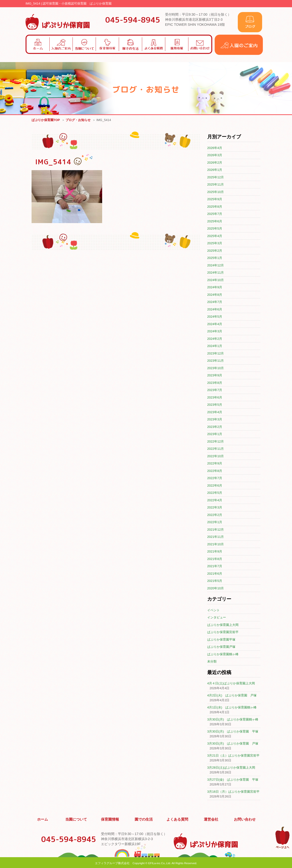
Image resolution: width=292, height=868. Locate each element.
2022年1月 (215, 522)
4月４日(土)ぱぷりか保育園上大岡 (231, 684)
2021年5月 (215, 581)
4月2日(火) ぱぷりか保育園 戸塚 (232, 696)
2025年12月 (216, 177)
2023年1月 (215, 434)
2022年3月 (215, 508)
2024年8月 (215, 295)
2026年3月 (215, 155)
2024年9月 (215, 287)
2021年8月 (215, 559)
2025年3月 (215, 243)
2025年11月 (216, 185)
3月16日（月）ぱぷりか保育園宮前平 (233, 792)
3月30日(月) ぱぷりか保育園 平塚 (233, 732)
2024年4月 (215, 324)
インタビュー (217, 618)
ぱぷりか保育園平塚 (221, 640)
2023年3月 (215, 420)
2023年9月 (215, 376)
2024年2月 (215, 339)
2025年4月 (215, 236)
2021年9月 (215, 552)
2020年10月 (216, 588)
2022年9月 (215, 464)
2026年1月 (215, 170)
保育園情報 (110, 819)
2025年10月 (216, 192)
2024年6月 (215, 310)
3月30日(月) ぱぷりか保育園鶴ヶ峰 (233, 720)
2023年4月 (215, 412)
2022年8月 (215, 471)
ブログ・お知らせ (78, 120)
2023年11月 (216, 361)
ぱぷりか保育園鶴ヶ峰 (223, 654)
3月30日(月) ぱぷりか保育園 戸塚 (233, 744)
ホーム (43, 819)
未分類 (212, 662)
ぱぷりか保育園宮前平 (223, 632)
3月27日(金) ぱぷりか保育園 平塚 (233, 780)
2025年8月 (215, 207)
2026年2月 (215, 163)
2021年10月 (216, 544)
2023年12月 (216, 354)
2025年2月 (215, 251)
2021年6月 (215, 574)
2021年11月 (216, 537)
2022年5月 (215, 493)
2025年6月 (215, 222)
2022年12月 (216, 442)
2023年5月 (215, 405)
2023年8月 (215, 383)
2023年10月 (216, 368)
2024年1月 (215, 346)
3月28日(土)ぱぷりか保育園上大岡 (231, 768)
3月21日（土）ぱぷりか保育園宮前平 (233, 756)
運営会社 (211, 819)
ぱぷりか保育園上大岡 (223, 625)
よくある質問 (178, 819)
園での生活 (144, 819)
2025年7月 (215, 214)
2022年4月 (215, 500)
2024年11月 (216, 273)
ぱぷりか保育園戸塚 (221, 647)
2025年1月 (215, 258)
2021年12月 (216, 530)
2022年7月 (215, 478)
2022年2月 (215, 515)
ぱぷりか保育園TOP (46, 120)
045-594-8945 (133, 20)
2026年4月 (215, 148)
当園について (76, 819)
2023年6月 (215, 398)
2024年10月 (216, 280)
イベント (213, 610)
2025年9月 (215, 199)
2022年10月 (216, 456)
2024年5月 (215, 317)
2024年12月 (216, 266)
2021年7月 (215, 566)
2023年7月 (215, 390)
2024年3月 (215, 331)
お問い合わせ (245, 819)
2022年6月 (215, 486)
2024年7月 (215, 302)
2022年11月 (216, 449)
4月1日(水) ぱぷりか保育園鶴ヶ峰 (232, 708)
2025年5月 (215, 229)
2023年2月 (215, 427)
